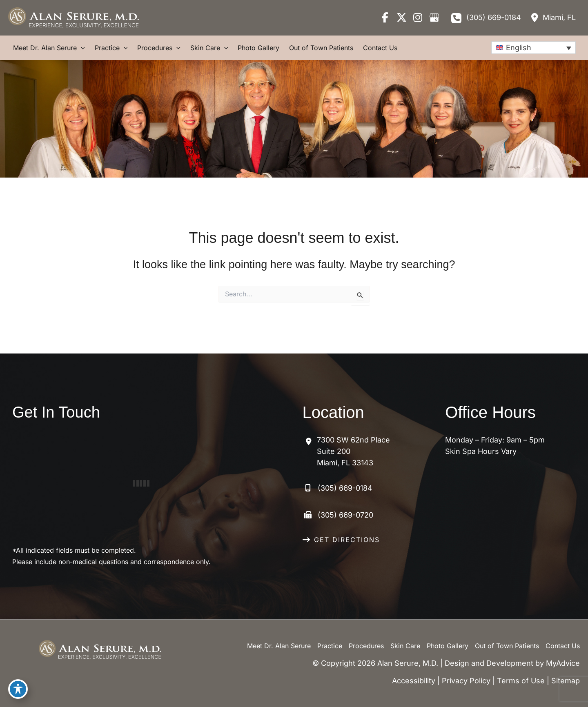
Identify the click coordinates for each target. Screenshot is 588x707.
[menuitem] (533, 48)
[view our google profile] (434, 18)
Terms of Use (521, 681)
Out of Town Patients (507, 646)
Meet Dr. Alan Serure (279, 646)
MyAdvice (563, 663)
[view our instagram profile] (418, 18)
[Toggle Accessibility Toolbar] (18, 689)
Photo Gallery (448, 646)
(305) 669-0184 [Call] (494, 17)
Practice (330, 646)
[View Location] (552, 18)
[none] (533, 48)
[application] (81, 48)
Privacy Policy (466, 681)
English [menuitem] (519, 48)
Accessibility (414, 681)
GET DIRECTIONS (347, 540)
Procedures (366, 646)
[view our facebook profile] (385, 18)
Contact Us (563, 646)
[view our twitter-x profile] (401, 18)
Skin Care (405, 646)
